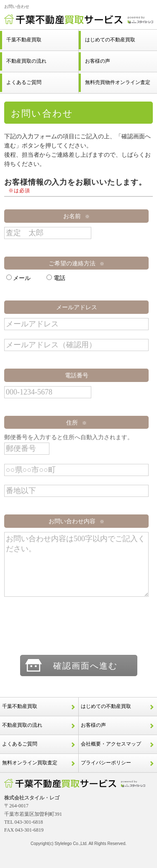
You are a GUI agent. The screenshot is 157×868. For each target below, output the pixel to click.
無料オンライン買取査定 (30, 763)
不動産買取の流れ (22, 725)
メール (18, 278)
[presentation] (79, 626)
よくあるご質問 (20, 744)
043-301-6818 (29, 822)
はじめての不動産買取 (106, 706)
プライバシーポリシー (106, 763)
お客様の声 (93, 725)
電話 (56, 278)
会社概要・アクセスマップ (111, 744)
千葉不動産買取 (20, 706)
